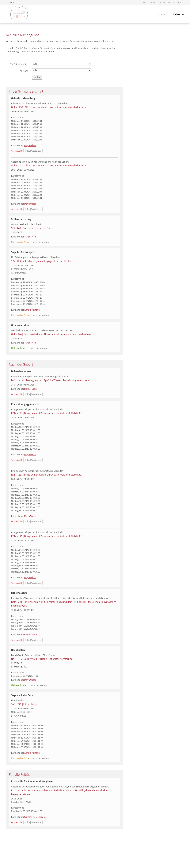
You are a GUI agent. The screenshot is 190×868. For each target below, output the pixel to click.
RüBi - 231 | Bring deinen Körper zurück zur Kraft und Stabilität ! (47, 413)
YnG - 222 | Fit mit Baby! (24, 704)
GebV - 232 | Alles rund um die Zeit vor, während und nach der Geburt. (50, 107)
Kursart (24, 71)
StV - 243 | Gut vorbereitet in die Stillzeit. (34, 228)
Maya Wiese (30, 145)
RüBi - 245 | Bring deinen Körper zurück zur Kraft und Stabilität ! (47, 536)
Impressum (149, 3)
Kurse (161, 14)
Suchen (37, 77)
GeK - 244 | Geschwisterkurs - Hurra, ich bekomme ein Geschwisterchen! (51, 334)
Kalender (178, 14)
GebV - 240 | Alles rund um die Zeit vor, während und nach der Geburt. (50, 165)
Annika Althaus (32, 310)
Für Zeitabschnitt (19, 64)
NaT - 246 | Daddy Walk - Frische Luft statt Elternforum (41, 659)
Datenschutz (166, 3)
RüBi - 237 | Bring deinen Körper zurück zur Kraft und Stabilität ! (47, 475)
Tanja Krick (30, 237)
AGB (179, 3)
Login (9, 3)
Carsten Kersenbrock (35, 817)
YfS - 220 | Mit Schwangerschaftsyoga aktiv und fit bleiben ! (44, 261)
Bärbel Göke (30, 389)
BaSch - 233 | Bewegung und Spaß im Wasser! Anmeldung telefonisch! (50, 380)
